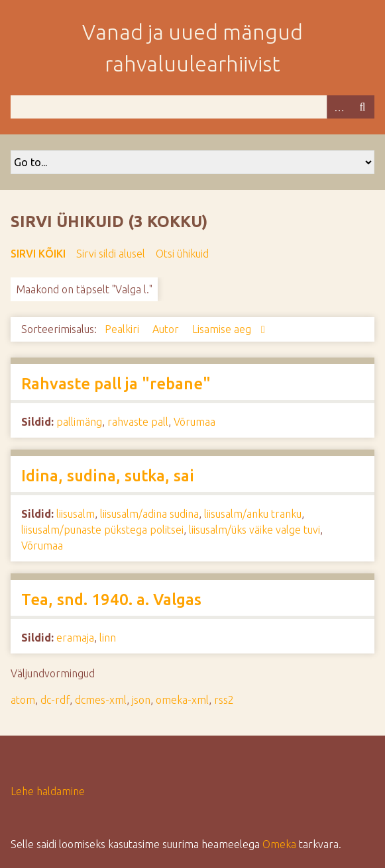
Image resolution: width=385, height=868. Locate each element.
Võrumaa (194, 422)
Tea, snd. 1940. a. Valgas (111, 600)
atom (23, 700)
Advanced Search (339, 107)
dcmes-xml (101, 700)
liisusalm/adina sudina (149, 514)
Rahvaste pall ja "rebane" (116, 384)
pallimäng (79, 422)
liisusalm (76, 514)
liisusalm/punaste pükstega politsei (102, 530)
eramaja (75, 638)
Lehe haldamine (48, 791)
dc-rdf (55, 700)
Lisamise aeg (223, 329)
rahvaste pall (138, 422)
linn (108, 638)
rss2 (224, 700)
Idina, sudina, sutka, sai (108, 476)
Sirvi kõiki (38, 254)
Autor (167, 329)
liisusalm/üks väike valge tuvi (254, 530)
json (141, 700)
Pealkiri (123, 329)
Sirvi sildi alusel (111, 254)
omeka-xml (182, 700)
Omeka (279, 844)
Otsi (362, 107)
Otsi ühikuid (182, 254)
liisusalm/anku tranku (253, 514)
